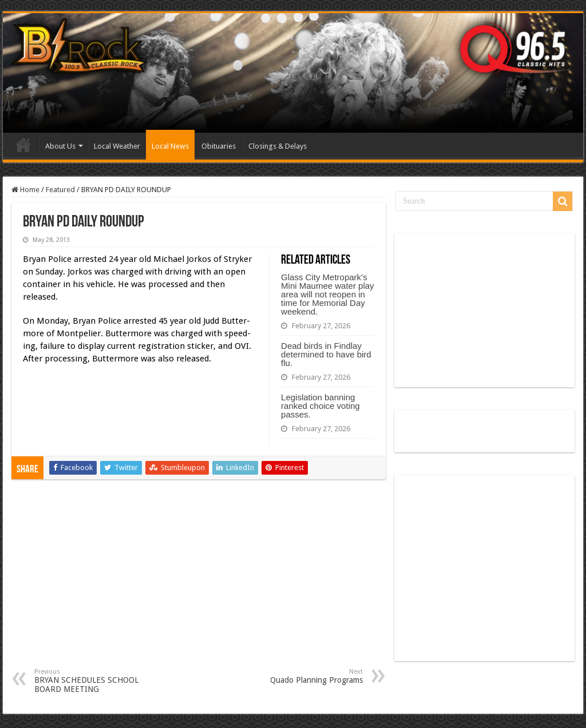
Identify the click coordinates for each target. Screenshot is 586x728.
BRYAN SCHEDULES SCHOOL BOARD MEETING (93, 681)
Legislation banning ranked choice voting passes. (320, 406)
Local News (170, 146)
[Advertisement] (199, 582)
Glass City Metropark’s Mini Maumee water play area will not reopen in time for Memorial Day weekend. (328, 294)
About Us (60, 146)
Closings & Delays (278, 146)
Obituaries (219, 146)
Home (23, 145)
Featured (60, 190)
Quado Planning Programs (304, 676)
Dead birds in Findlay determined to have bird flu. (326, 354)
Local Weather (117, 146)
